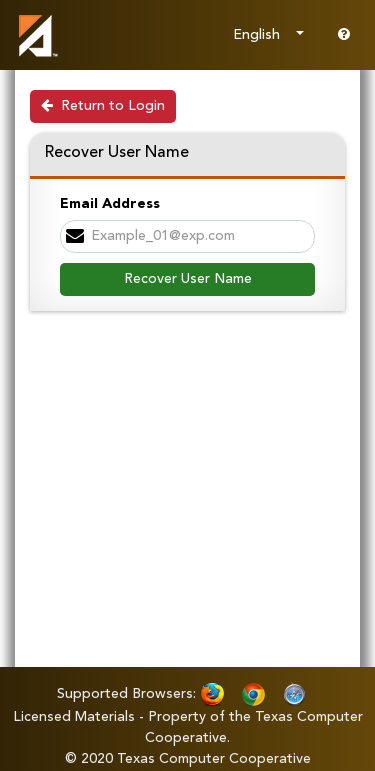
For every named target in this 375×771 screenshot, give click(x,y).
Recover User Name (188, 279)
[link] (35, 35)
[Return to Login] (103, 106)
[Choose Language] (268, 35)
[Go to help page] (344, 35)
